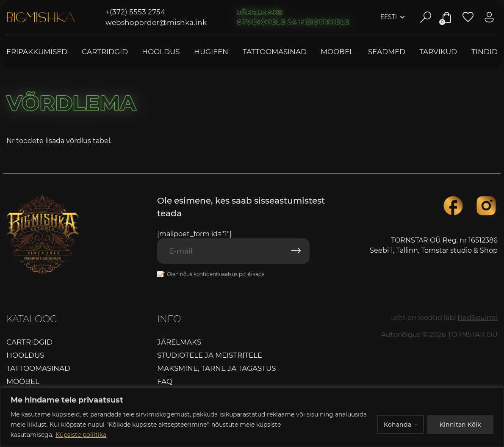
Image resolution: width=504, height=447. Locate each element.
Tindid (485, 52)
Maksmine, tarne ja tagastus (216, 368)
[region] (252, 417)
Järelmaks (260, 12)
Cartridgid (105, 52)
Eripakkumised (37, 52)
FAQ (165, 381)
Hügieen (211, 52)
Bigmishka (41, 17)
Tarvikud (438, 52)
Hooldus (161, 52)
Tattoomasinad (275, 52)
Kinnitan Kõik (460, 425)
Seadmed (387, 52)
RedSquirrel (478, 318)
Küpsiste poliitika (81, 435)
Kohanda (397, 425)
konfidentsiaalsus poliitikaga (229, 274)
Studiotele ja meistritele (294, 22)
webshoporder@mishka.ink (156, 22)
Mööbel (337, 52)
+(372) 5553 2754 (135, 12)
